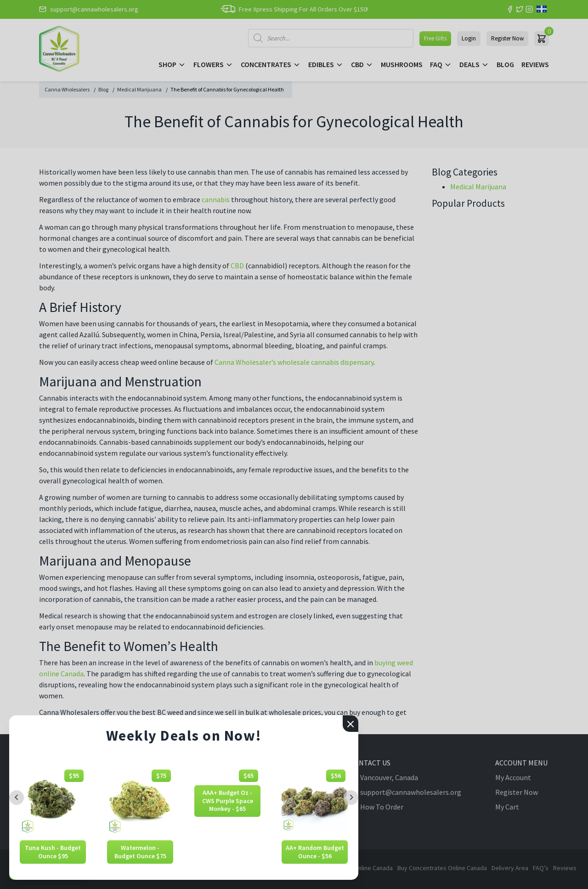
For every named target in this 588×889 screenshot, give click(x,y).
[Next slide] (351, 798)
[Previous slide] (17, 798)
